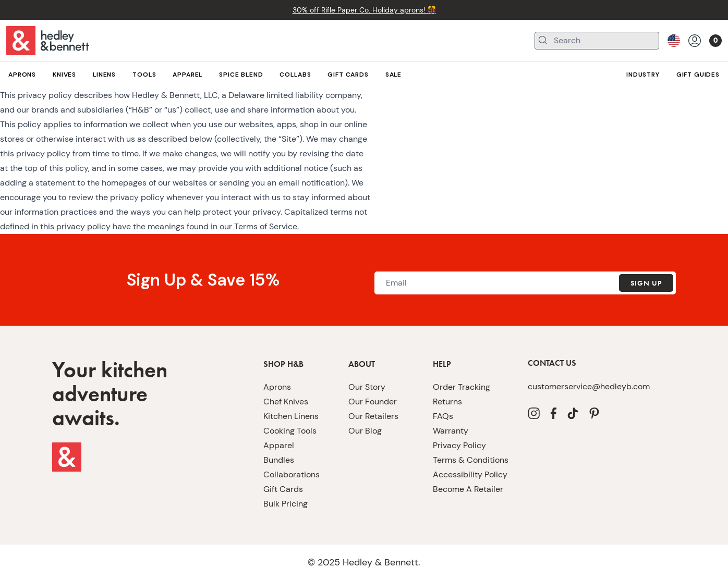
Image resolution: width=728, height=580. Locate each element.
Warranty (448, 460)
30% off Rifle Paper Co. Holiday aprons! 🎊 (364, 10)
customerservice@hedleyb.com (580, 416)
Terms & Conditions (467, 489)
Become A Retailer (464, 518)
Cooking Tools (288, 460)
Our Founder (370, 431)
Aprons (276, 416)
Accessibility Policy (466, 504)
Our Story (365, 416)
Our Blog (364, 460)
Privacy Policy (457, 474)
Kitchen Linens (289, 445)
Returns (446, 431)
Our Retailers (371, 445)
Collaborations (288, 504)
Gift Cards (281, 518)
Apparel (277, 474)
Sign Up (645, 312)
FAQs (442, 445)
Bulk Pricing (284, 533)
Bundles (277, 489)
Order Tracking (458, 416)
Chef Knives (284, 431)
